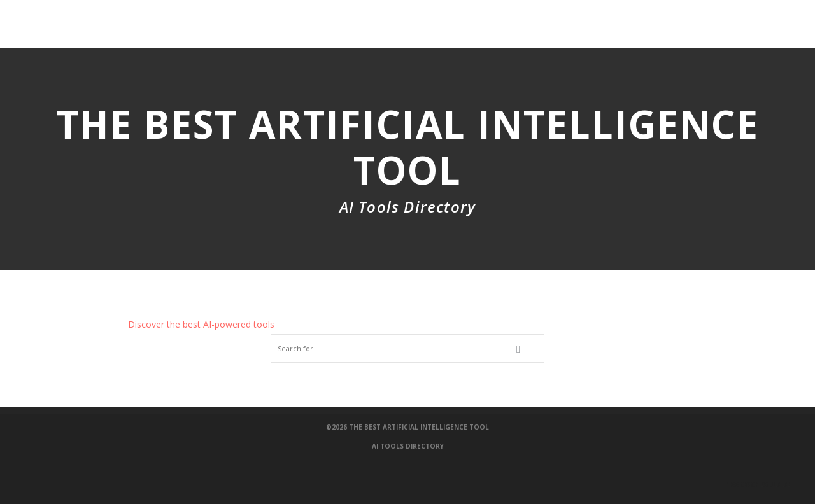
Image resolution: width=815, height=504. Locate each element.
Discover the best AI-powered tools (201, 324)
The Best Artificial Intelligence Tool (419, 427)
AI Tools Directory (408, 446)
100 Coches (762, 484)
